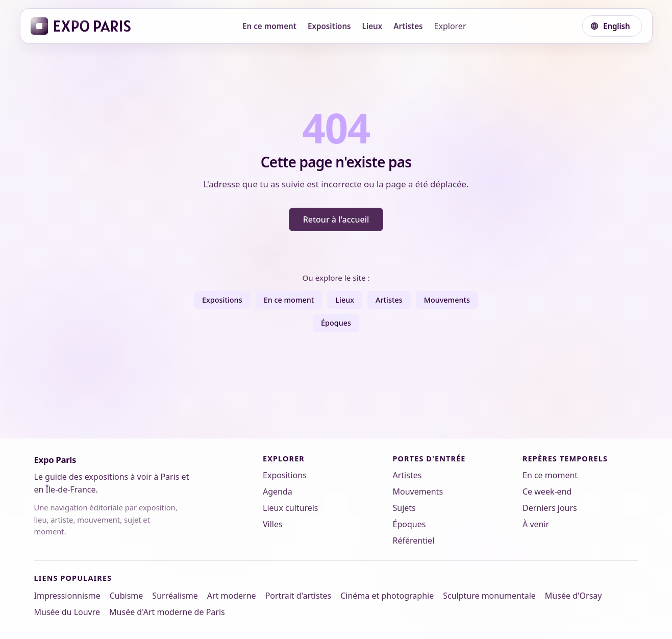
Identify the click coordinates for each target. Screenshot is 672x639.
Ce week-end (547, 491)
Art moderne (232, 596)
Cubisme (127, 596)
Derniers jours (550, 508)
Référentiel (414, 540)
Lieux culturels (291, 508)
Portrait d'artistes (298, 596)
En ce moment (269, 26)
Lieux (372, 26)
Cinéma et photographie (387, 596)
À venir (536, 524)
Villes (273, 524)
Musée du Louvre (67, 612)
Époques (336, 323)
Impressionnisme (67, 596)
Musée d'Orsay (574, 596)
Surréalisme (175, 596)
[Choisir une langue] (612, 26)
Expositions (329, 26)
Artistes (408, 26)
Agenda (278, 491)
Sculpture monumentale (489, 596)
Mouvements (447, 300)
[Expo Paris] (81, 26)
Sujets (404, 508)
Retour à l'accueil (336, 219)
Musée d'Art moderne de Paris (167, 612)
